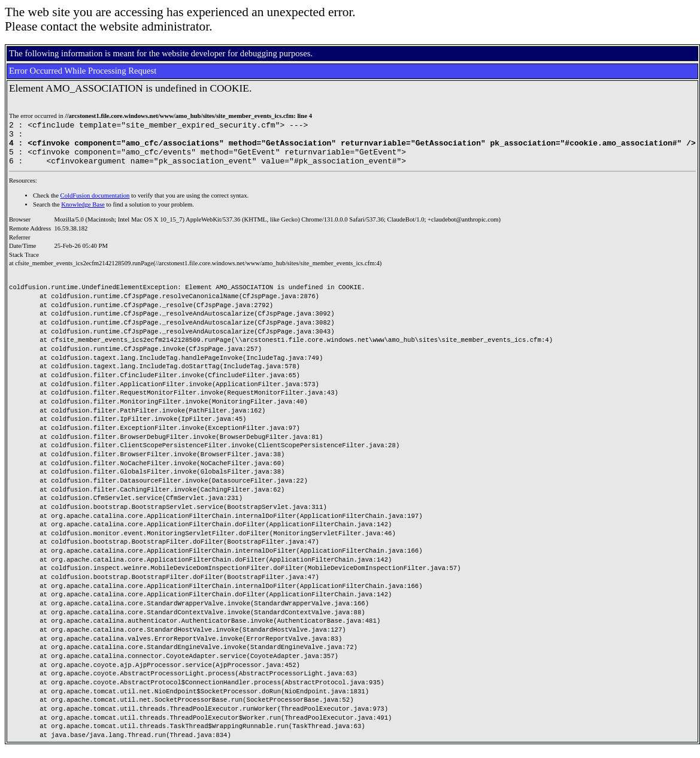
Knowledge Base (83, 213)
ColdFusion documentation (95, 204)
